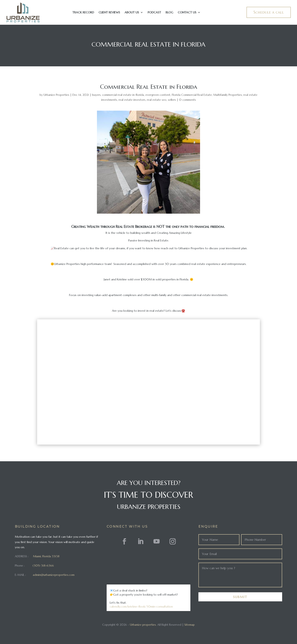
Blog (169, 13)
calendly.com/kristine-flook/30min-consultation (141, 607)
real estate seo (157, 100)
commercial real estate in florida (123, 95)
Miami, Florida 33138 (46, 556)
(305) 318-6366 (43, 566)
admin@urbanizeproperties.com (54, 575)
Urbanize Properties (56, 95)
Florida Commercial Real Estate (192, 95)
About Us (132, 13)
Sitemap (190, 625)
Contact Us (187, 13)
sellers (172, 100)
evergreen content (158, 95)
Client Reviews (109, 13)
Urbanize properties (143, 625)
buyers (96, 95)
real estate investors (132, 100)
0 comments (187, 100)
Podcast (154, 13)
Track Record (83, 13)
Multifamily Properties (228, 95)
